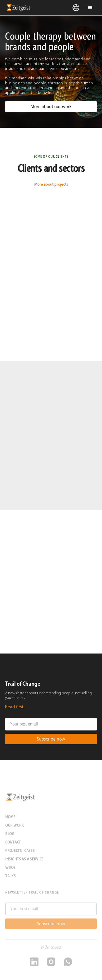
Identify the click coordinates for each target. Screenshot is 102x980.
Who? (10, 869)
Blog (10, 836)
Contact (13, 844)
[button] (76, 8)
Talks (11, 878)
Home (10, 819)
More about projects (51, 184)
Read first (14, 707)
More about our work (51, 107)
